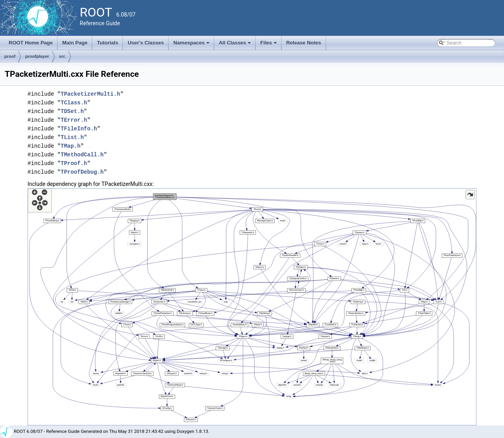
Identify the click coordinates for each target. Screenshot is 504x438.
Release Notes (304, 43)
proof (10, 56)
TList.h (72, 137)
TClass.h (74, 103)
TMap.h (70, 146)
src (62, 56)
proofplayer (37, 56)
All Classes (236, 45)
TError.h (74, 120)
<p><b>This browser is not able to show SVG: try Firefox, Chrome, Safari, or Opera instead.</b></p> (252, 307)
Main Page (75, 43)
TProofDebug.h (82, 172)
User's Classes (146, 43)
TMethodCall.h (82, 155)
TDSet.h (72, 111)
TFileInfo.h (79, 129)
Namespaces (192, 45)
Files (269, 45)
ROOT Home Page (31, 43)
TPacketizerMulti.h (90, 94)
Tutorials (107, 43)
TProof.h (74, 163)
